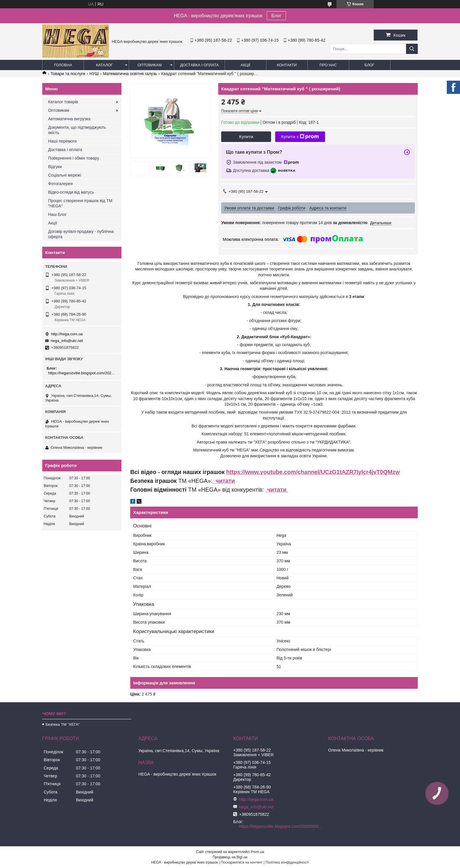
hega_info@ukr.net (67, 341)
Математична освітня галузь (130, 74)
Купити (246, 137)
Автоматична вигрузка (69, 119)
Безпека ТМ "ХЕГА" (62, 724)
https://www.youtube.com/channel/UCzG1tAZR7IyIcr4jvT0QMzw (313, 472)
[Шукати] (412, 49)
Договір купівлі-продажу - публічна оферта (81, 234)
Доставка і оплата (199, 65)
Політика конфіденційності (287, 862)
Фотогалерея (60, 184)
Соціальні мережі (65, 175)
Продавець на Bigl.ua (230, 857)
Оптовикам (150, 65)
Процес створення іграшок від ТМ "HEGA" (80, 203)
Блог (276, 16)
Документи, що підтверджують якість (77, 130)
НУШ (94, 74)
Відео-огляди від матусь (71, 192)
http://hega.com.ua (67, 334)
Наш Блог (57, 214)
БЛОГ (370, 65)
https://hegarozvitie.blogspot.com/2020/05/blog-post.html (83, 373)
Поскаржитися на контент (242, 862)
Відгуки (55, 167)
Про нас (328, 65)
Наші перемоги (62, 141)
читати (224, 481)
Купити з (300, 137)
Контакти (287, 65)
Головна (63, 65)
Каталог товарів (63, 102)
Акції (245, 65)
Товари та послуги (68, 74)
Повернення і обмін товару (74, 158)
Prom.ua (257, 852)
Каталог (104, 65)
